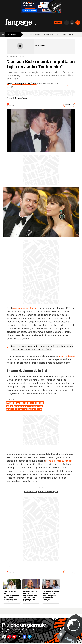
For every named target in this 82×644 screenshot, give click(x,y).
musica (65, 35)
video (18, 566)
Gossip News (11, 566)
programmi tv (34, 35)
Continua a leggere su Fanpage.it (41, 492)
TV (26, 35)
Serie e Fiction (47, 35)
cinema (57, 35)
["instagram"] (11, 637)
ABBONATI (58, 23)
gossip (72, 35)
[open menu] (3, 35)
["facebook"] (29, 637)
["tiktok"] (5, 637)
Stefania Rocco (21, 98)
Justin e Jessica (67, 356)
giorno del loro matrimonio (25, 308)
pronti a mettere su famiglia (59, 461)
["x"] (23, 637)
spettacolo (13, 34)
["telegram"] (34, 637)
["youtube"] (17, 637)
